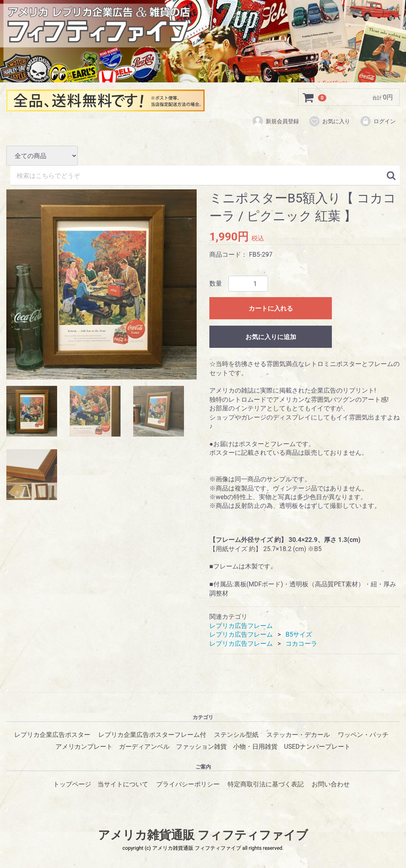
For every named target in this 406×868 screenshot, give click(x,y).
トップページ (72, 784)
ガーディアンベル (144, 747)
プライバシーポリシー (188, 784)
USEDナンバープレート (317, 747)
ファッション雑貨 (201, 747)
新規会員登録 (275, 122)
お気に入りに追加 (271, 337)
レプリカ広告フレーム (241, 625)
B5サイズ (299, 634)
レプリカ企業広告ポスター (52, 734)
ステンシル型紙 (236, 734)
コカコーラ (301, 643)
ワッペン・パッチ (363, 734)
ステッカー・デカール (298, 734)
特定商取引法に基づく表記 (266, 784)
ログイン (378, 122)
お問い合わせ (331, 784)
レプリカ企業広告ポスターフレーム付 (152, 734)
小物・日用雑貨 (255, 747)
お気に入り (329, 122)
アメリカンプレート (84, 747)
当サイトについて (123, 784)
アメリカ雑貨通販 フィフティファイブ (203, 835)
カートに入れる (271, 308)
